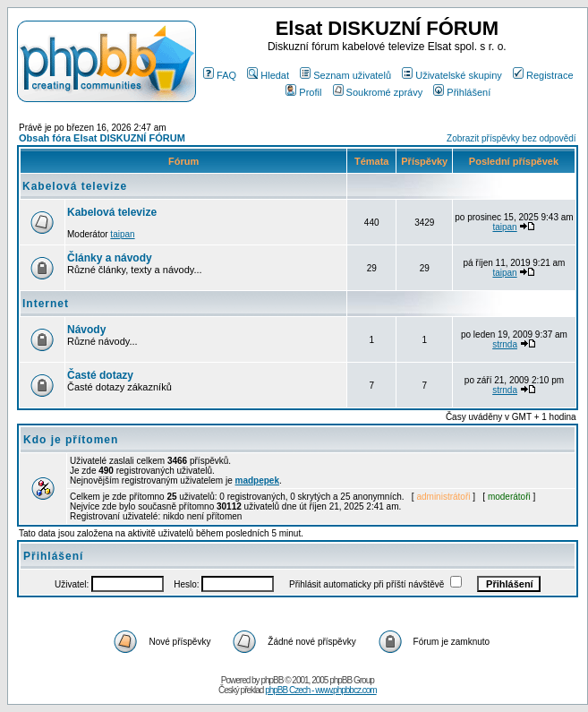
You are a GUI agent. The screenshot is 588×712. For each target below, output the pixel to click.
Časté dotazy (100, 375)
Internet (46, 304)
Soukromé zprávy (378, 92)
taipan (122, 234)
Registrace (543, 75)
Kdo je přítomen (71, 440)
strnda (505, 344)
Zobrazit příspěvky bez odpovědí (511, 138)
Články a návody (110, 258)
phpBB (272, 680)
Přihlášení (462, 92)
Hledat (268, 75)
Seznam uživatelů (345, 75)
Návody (86, 330)
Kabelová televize (75, 186)
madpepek (257, 480)
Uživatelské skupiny (452, 75)
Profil (303, 92)
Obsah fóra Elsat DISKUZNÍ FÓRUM (102, 138)
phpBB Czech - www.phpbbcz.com (320, 690)
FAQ (220, 75)
